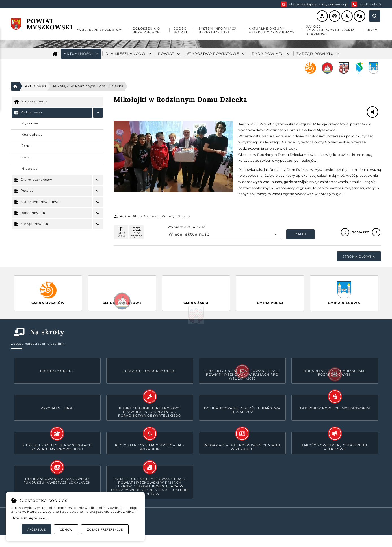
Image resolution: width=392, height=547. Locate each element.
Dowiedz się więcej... (30, 518)
